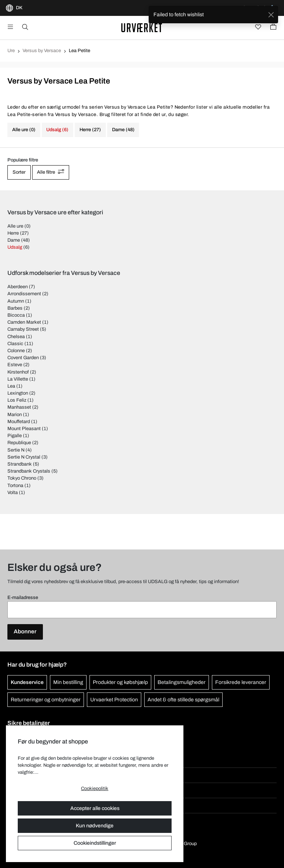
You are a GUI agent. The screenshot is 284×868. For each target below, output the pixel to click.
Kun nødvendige (95, 826)
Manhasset (19, 407)
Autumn (16, 301)
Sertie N (16, 450)
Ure (11, 51)
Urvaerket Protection (114, 700)
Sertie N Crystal (24, 457)
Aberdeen (18, 287)
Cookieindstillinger (95, 843)
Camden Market (24, 322)
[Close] (271, 15)
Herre (13, 233)
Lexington (18, 393)
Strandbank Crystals (29, 471)
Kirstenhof (18, 372)
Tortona (15, 486)
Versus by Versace (42, 51)
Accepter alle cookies (95, 808)
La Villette (18, 379)
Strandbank (20, 464)
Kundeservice (27, 682)
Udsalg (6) (57, 130)
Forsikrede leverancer (241, 682)
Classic (15, 344)
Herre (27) (90, 130)
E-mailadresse (23, 598)
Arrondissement (24, 294)
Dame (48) (123, 130)
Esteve (15, 365)
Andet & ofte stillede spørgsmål (183, 700)
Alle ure (15, 226)
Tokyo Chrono (22, 478)
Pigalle (15, 436)
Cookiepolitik (95, 789)
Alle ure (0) (24, 130)
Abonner (25, 632)
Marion (15, 415)
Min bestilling (68, 682)
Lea (11, 386)
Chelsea (16, 337)
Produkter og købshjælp (120, 682)
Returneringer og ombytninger (46, 700)
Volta (13, 493)
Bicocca (16, 315)
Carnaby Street (23, 329)
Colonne (16, 351)
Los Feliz (17, 400)
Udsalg (15, 247)
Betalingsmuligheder (182, 682)
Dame (14, 240)
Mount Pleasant (24, 429)
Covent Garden (23, 358)
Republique (19, 443)
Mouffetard (19, 422)
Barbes (15, 308)
